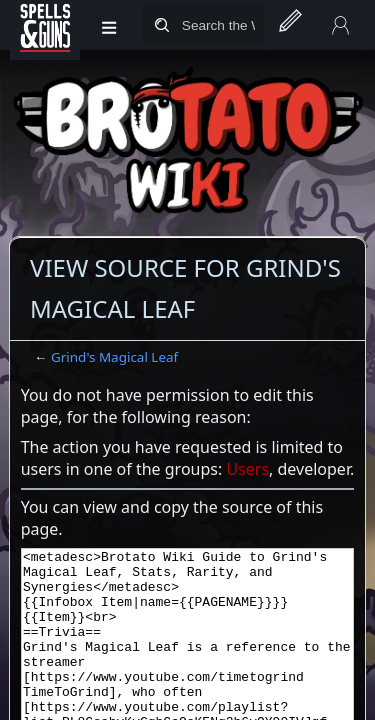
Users (247, 469)
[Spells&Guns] (45, 25)
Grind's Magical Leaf (114, 357)
